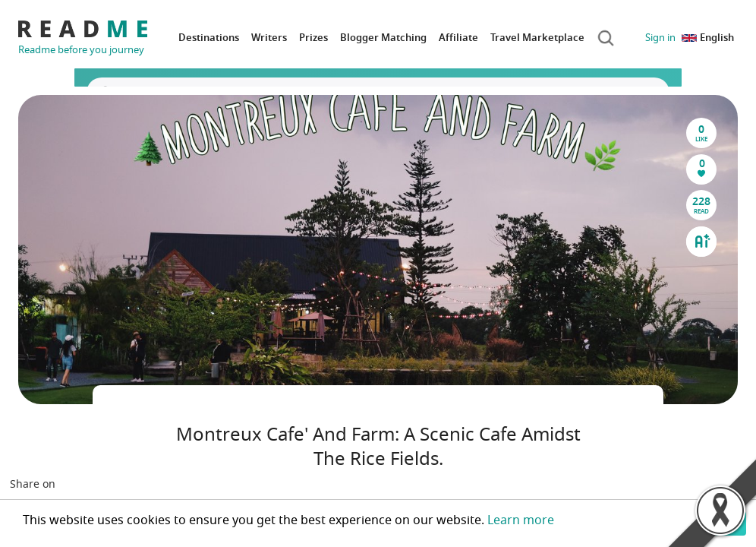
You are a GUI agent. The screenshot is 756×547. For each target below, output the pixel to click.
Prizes (313, 38)
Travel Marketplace (537, 38)
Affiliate (458, 38)
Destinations (209, 38)
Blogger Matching (383, 38)
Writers (269, 38)
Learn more (521, 520)
